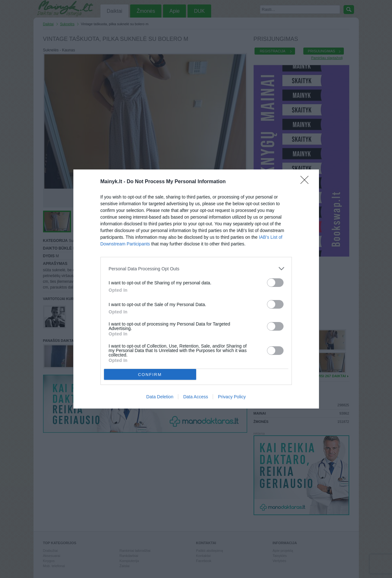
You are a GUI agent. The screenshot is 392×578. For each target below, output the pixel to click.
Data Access (196, 397)
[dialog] (196, 289)
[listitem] (196, 269)
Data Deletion (160, 397)
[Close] (307, 182)
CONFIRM (150, 375)
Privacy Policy (232, 397)
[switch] (275, 283)
